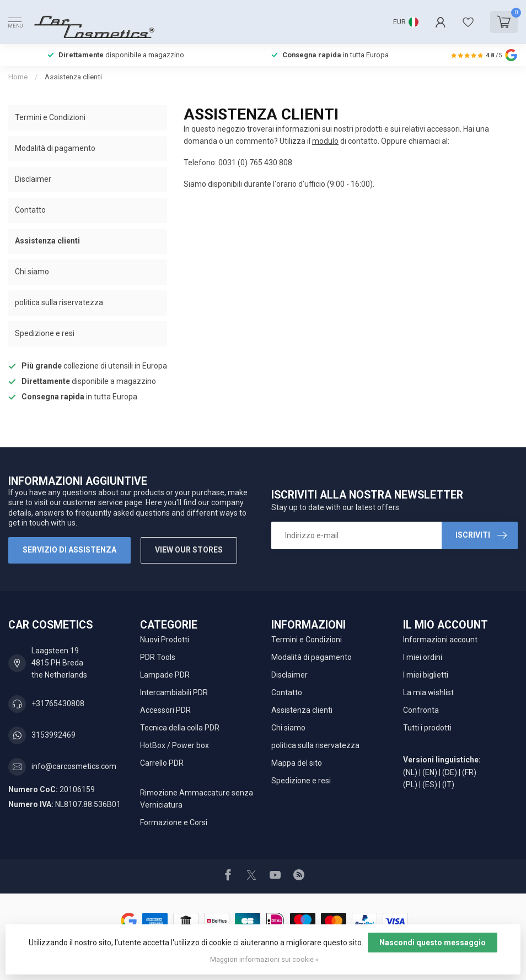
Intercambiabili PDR (174, 692)
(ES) (430, 784)
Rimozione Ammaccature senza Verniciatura (197, 799)
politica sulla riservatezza (59, 302)
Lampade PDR (165, 675)
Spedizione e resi (45, 333)
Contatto (30, 210)
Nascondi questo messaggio (433, 943)
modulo (325, 141)
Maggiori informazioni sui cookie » (264, 959)
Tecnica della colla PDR (180, 728)
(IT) (448, 784)
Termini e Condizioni (50, 117)
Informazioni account (440, 640)
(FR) (469, 772)
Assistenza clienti (73, 77)
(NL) (410, 772)
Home (18, 77)
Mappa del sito (297, 763)
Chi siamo (32, 272)
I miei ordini (423, 657)
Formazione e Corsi (174, 822)
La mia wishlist (428, 692)
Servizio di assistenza (69, 550)
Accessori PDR (165, 710)
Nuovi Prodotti (165, 640)
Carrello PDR (162, 763)
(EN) (430, 772)
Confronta (421, 710)
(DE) (450, 772)
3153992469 (53, 735)
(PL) (410, 784)
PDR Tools (158, 657)
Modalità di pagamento (55, 148)
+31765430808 (58, 703)
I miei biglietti (426, 675)
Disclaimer (33, 179)
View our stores (189, 550)
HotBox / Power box (175, 745)
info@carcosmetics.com (74, 766)
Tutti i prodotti (427, 728)
